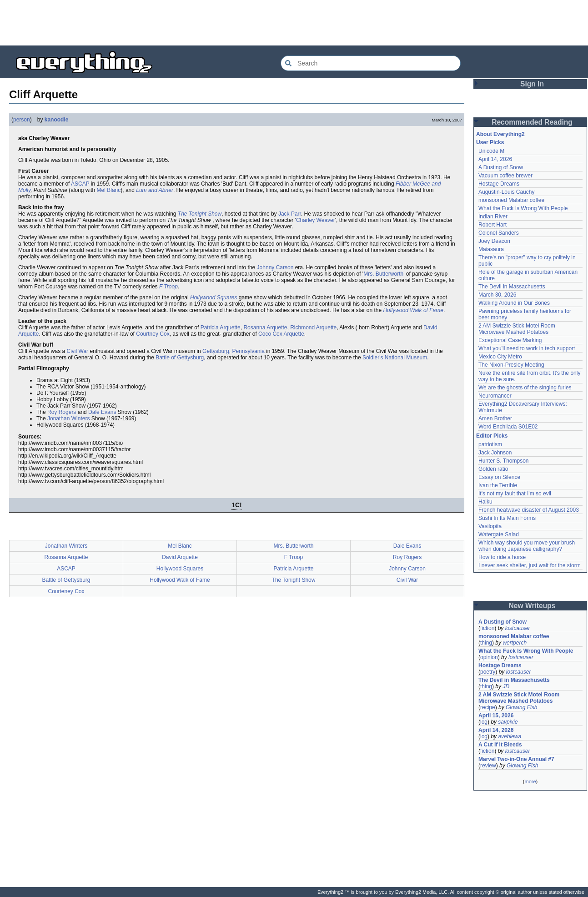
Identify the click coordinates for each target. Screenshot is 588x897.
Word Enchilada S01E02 (508, 427)
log (484, 722)
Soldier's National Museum (395, 358)
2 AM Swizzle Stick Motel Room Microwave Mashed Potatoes (517, 329)
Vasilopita (490, 526)
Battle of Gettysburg (180, 358)
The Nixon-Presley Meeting (511, 365)
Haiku (485, 502)
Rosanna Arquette (265, 328)
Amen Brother (495, 418)
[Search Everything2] (371, 63)
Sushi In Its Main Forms (507, 518)
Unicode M (491, 151)
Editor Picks (492, 436)
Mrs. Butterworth (383, 274)
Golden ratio (493, 469)
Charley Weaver (316, 220)
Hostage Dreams (499, 184)
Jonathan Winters (68, 418)
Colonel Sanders (499, 233)
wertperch (515, 643)
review (488, 766)
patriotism (490, 444)
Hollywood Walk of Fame (413, 310)
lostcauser (518, 628)
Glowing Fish (521, 707)
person (22, 120)
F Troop (168, 287)
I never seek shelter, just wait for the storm (530, 565)
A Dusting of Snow (501, 167)
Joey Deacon (494, 241)
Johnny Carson (275, 267)
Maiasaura (491, 249)
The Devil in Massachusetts (512, 287)
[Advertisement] (294, 23)
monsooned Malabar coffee (511, 200)
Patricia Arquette (221, 328)
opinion (489, 657)
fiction (487, 628)
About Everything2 (500, 134)
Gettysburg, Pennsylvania (234, 351)
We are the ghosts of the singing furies (525, 388)
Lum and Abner (155, 190)
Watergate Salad (499, 534)
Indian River (493, 217)
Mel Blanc (109, 190)
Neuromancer (495, 396)
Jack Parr (290, 214)
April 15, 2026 (496, 716)
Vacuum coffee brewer (505, 176)
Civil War (78, 351)
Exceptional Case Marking (510, 340)
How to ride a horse (502, 557)
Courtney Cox (153, 334)
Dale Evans (102, 412)
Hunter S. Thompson (504, 461)
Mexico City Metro (500, 357)
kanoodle (57, 120)
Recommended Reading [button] (532, 122)
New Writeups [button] (532, 606)
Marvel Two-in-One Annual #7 (516, 759)
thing (486, 643)
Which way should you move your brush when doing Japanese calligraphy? (527, 546)
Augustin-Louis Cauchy (506, 192)
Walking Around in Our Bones (514, 303)
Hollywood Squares (214, 297)
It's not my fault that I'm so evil (515, 494)
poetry (488, 672)
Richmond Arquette (313, 328)
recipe (488, 707)
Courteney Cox (66, 591)
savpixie (508, 722)
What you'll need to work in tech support (527, 348)
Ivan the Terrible (498, 485)
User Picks (490, 142)
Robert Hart (493, 225)
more (530, 781)
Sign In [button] (532, 84)
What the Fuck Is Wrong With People (523, 208)
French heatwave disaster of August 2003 (529, 510)
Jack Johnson (495, 453)
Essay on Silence (499, 477)
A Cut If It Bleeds (500, 745)
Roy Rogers (62, 412)
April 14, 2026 (495, 159)
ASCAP (80, 184)
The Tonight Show (200, 214)
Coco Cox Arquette (281, 334)
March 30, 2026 (497, 295)
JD (506, 686)
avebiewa (510, 736)
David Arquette (180, 557)
